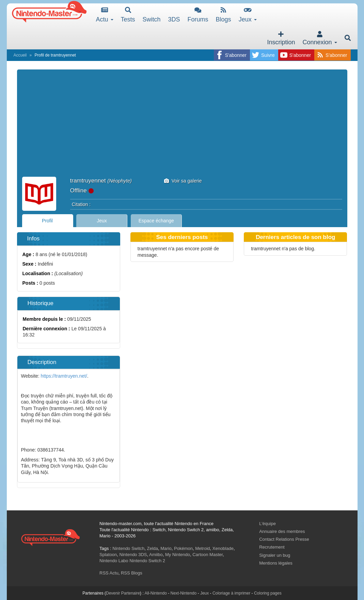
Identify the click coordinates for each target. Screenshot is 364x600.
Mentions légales (276, 563)
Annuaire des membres (282, 531)
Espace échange (156, 221)
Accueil (20, 55)
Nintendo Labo (114, 561)
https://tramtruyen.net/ (64, 376)
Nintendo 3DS (133, 555)
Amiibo (156, 555)
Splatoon (108, 555)
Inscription (281, 38)
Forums (198, 15)
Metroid (202, 548)
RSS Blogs (132, 573)
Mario (166, 548)
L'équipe (267, 524)
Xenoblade (223, 548)
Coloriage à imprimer (231, 593)
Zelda (152, 548)
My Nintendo (178, 555)
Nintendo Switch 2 (147, 561)
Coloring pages (268, 593)
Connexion (320, 38)
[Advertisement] (182, 126)
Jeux (248, 15)
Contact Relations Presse (284, 539)
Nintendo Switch (128, 548)
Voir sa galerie (183, 181)
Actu (105, 15)
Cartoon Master (208, 555)
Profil (47, 221)
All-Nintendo (155, 593)
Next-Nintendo (183, 593)
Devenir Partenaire (123, 593)
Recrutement (272, 547)
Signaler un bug (275, 555)
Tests (128, 15)
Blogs (224, 15)
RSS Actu (109, 573)
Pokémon (183, 548)
